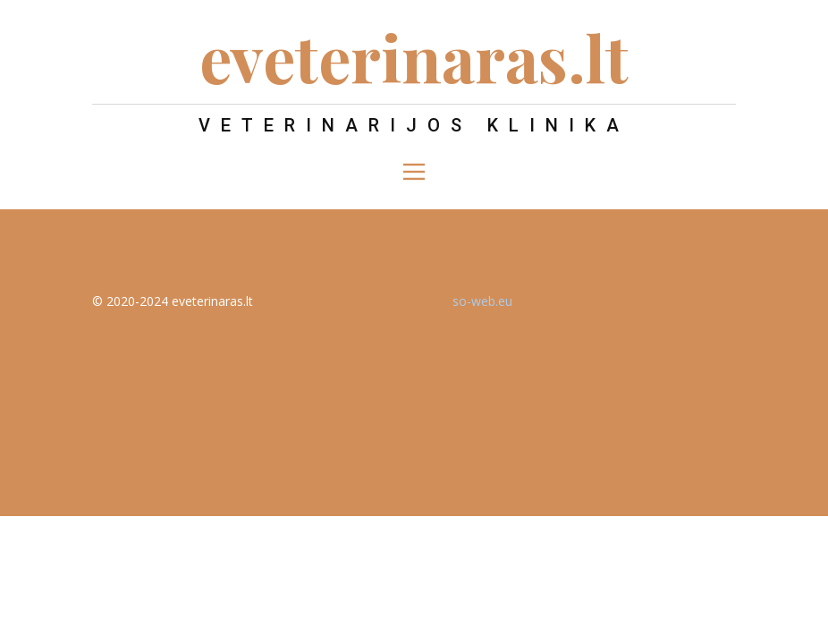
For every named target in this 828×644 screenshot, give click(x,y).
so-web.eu (482, 301)
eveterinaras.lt (414, 56)
